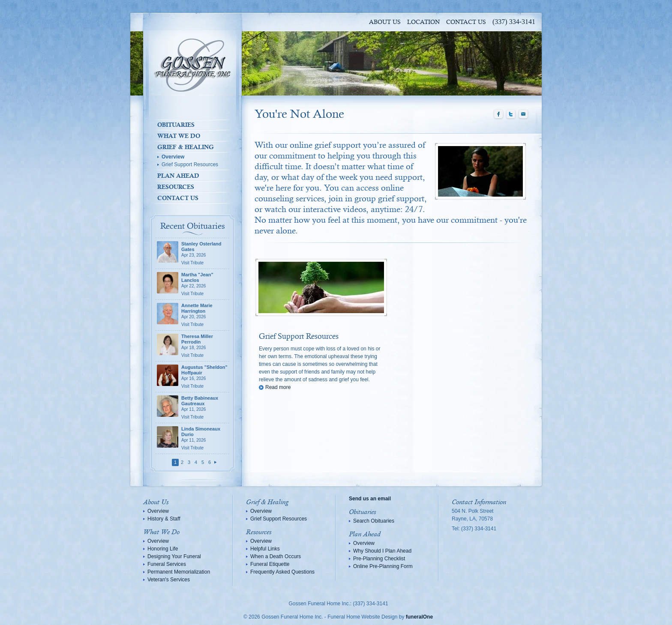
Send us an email (370, 499)
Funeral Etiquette (270, 564)
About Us (385, 22)
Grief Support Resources (190, 164)
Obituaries (176, 125)
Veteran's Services (169, 580)
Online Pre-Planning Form (383, 566)
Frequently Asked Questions (282, 572)
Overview (173, 157)
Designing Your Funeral (174, 556)
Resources (176, 187)
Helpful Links (265, 549)
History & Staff (164, 519)
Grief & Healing (186, 147)
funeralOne (419, 617)
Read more (278, 387)
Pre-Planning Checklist (379, 559)
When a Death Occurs (276, 556)
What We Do (179, 136)
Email (523, 114)
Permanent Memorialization (179, 572)
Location (423, 22)
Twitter (511, 114)
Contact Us (466, 22)
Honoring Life (163, 549)
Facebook (498, 114)
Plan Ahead (178, 176)
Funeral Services (167, 564)
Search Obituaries (374, 521)
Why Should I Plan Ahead (382, 551)
